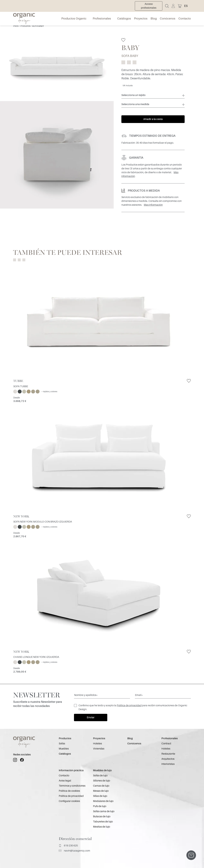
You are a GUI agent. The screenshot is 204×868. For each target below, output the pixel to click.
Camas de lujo (101, 786)
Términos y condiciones (72, 786)
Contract (166, 744)
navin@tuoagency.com (74, 851)
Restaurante (168, 754)
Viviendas (99, 749)
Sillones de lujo (102, 781)
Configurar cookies (69, 801)
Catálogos (124, 19)
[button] (188, 6)
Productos (25, 26)
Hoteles (97, 744)
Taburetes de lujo (103, 822)
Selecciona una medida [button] (135, 104)
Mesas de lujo (101, 791)
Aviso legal (65, 781)
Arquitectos (168, 759)
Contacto (185, 19)
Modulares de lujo (103, 801)
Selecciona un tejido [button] (133, 95)
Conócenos (168, 19)
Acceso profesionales (149, 6)
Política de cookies (69, 791)
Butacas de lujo (102, 816)
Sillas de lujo (100, 796)
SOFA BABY (38, 26)
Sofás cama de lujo (104, 811)
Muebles (64, 749)
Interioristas (168, 764)
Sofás (62, 744)
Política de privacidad (129, 705)
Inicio (16, 26)
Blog (154, 19)
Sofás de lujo (100, 776)
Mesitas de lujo (102, 827)
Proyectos (141, 19)
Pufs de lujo (100, 806)
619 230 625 (68, 846)
